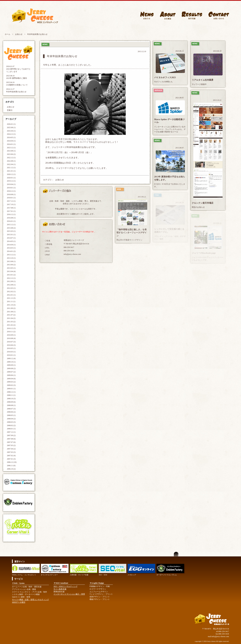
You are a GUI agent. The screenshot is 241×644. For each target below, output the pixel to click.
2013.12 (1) (11, 255)
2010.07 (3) (11, 342)
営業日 (10, 110)
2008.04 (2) (11, 419)
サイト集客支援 (60, 589)
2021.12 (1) (11, 168)
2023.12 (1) (11, 148)
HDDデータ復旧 (19, 602)
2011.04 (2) (11, 318)
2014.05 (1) (11, 241)
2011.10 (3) (11, 305)
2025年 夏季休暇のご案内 (17, 78)
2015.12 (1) (11, 225)
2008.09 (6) (11, 402)
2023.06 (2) (11, 154)
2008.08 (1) (11, 405)
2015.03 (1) (11, 231)
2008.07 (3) (11, 409)
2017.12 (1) (11, 201)
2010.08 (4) (11, 338)
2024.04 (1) (11, 141)
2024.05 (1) (11, 137)
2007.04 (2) (11, 449)
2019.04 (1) (11, 184)
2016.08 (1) (11, 218)
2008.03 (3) (11, 422)
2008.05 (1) (11, 415)
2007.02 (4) (11, 456)
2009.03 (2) (11, 382)
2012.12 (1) (11, 278)
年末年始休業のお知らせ (16, 92)
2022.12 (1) (11, 158)
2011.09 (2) (11, 308)
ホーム (8, 34)
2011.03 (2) (11, 322)
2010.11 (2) (11, 332)
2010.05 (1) (11, 348)
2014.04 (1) (11, 245)
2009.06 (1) (11, 375)
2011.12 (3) (11, 298)
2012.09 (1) (11, 281)
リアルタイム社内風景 (203, 80)
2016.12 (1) (11, 214)
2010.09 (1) (11, 335)
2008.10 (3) (11, 399)
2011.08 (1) (11, 312)
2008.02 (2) (11, 425)
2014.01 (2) (11, 251)
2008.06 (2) (11, 412)
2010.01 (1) (11, 355)
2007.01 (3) (11, 459)
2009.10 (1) (11, 362)
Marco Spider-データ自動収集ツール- (169, 121)
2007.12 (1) (11, 432)
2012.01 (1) (11, 295)
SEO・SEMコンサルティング (65, 586)
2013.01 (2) (11, 275)
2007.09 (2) (11, 435)
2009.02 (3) (11, 385)
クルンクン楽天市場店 (203, 203)
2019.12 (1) (11, 181)
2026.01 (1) (11, 124)
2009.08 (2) (11, 368)
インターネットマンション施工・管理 (69, 594)
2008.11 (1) (11, 395)
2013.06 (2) (11, 265)
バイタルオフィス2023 (165, 77)
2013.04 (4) (11, 271)
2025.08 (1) (11, 127)
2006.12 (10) (12, 462)
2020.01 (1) (11, 178)
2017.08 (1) (11, 208)
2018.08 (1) (11, 194)
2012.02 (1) (11, 292)
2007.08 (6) (11, 439)
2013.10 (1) (11, 258)
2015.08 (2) (11, 228)
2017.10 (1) (11, 204)
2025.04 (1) (11, 131)
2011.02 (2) (11, 325)
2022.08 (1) (11, 161)
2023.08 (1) (11, 151)
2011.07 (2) (11, 315)
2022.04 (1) (11, 164)
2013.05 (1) (11, 268)
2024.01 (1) (11, 144)
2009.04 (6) (11, 379)
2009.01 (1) (11, 389)
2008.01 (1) (11, 429)
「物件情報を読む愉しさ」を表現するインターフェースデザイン (132, 233)
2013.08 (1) (11, 261)
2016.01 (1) (11, 221)
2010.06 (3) (11, 345)
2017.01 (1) (11, 211)
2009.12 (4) (11, 358)
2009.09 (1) (11, 365)
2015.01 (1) (11, 235)
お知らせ (19, 34)
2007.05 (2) (11, 445)
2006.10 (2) (11, 469)
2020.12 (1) (11, 174)
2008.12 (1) (11, 392)
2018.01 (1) (11, 198)
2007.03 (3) (11, 452)
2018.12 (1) (11, 191)
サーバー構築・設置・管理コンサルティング (30, 600)
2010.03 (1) (11, 352)
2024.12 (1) (11, 134)
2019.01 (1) (11, 188)
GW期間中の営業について (17, 85)
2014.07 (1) (11, 238)
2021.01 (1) (11, 171)
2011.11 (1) (11, 301)
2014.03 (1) (11, 248)
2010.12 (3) (11, 328)
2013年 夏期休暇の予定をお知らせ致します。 (170, 178)
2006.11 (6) (11, 466)
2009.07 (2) (11, 372)
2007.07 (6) (11, 442)
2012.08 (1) (11, 285)
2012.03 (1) (11, 288)
